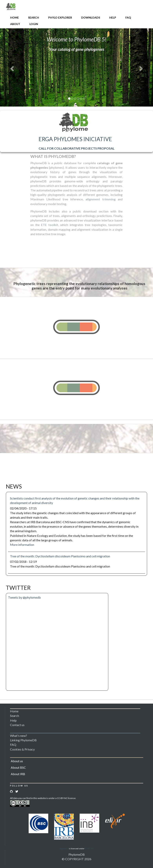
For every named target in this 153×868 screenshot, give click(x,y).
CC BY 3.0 (89, 848)
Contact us (17, 725)
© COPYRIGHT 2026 (77, 859)
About (15, 24)
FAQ (128, 17)
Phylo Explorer (60, 17)
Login (34, 24)
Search (34, 17)
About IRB (18, 774)
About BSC (18, 767)
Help (113, 17)
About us (17, 761)
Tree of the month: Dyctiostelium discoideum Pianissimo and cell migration (60, 556)
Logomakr (64, 848)
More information (22, 545)
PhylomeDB (77, 854)
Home (15, 17)
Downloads (91, 17)
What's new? (19, 736)
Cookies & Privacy (22, 749)
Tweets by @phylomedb (24, 597)
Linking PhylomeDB (23, 740)
